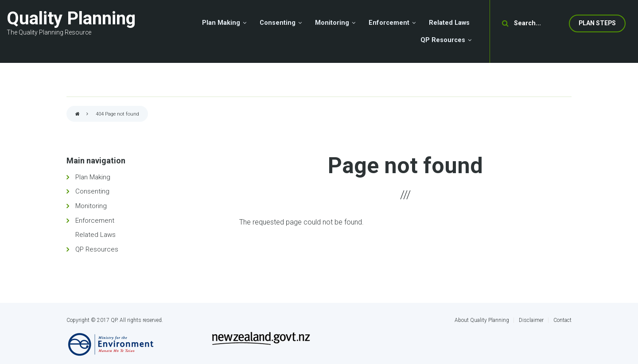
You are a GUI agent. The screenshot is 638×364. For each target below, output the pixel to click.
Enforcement (95, 221)
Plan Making (93, 177)
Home (78, 114)
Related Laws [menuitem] (449, 23)
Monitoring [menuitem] (332, 23)
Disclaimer (531, 320)
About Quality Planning (482, 320)
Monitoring (91, 206)
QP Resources (97, 249)
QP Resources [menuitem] (443, 40)
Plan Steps (597, 23)
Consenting (92, 191)
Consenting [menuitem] (278, 23)
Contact (562, 320)
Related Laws (95, 235)
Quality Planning (71, 18)
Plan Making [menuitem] (221, 23)
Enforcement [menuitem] (389, 23)
